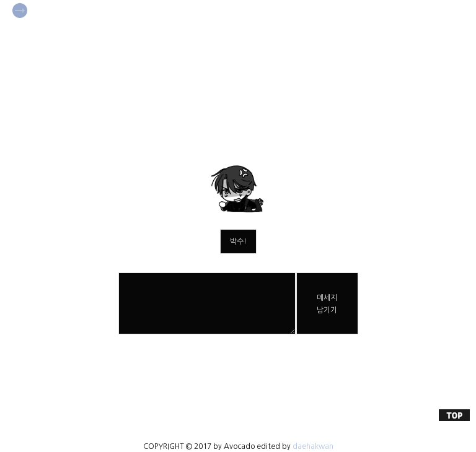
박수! (238, 241)
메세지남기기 (327, 304)
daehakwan (313, 446)
